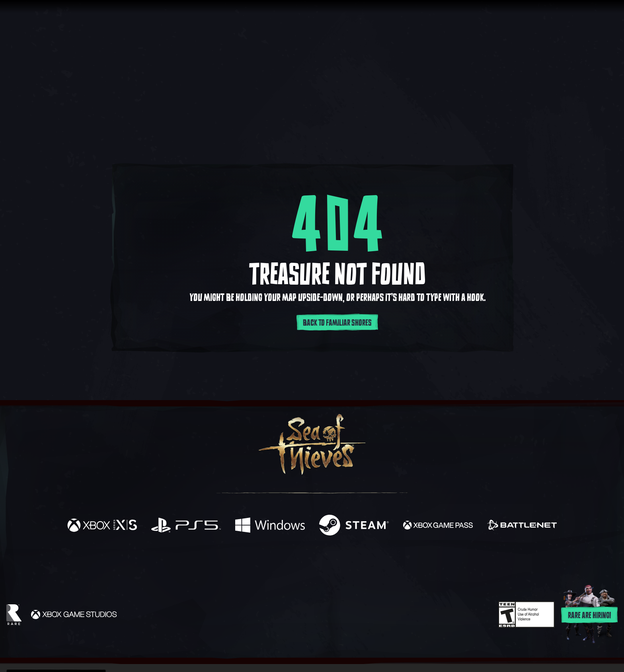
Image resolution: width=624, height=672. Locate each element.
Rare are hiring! (589, 615)
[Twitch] (276, 564)
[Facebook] (232, 563)
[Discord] (344, 565)
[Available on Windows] (270, 526)
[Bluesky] (389, 565)
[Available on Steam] (354, 526)
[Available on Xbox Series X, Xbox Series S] (102, 526)
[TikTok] (367, 564)
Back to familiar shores (337, 323)
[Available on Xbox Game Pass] (438, 526)
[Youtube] (310, 564)
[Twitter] (253, 564)
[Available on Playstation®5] (186, 526)
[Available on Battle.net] (522, 526)
